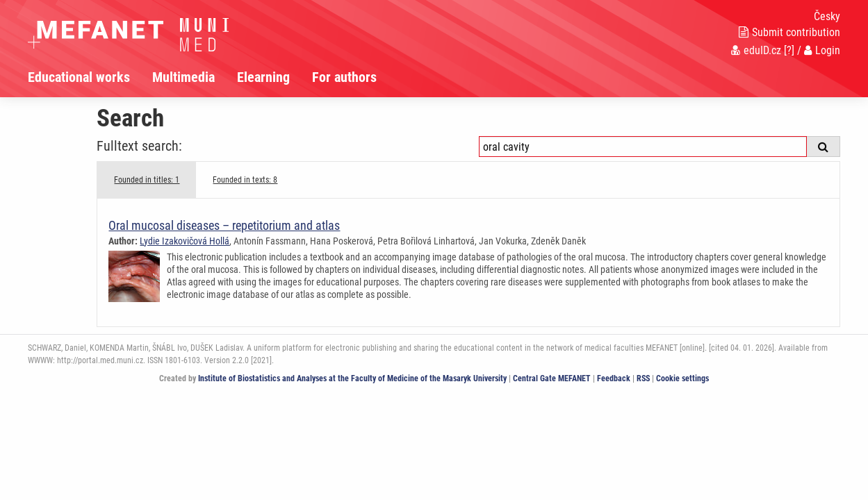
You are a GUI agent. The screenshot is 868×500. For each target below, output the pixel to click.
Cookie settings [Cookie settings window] (682, 378)
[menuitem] (90, 77)
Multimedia (183, 77)
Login (822, 50)
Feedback (614, 378)
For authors (344, 77)
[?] (789, 50)
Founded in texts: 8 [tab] (245, 180)
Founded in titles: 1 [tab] (147, 180)
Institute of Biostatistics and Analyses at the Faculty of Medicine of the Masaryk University (352, 378)
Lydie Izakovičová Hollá (185, 241)
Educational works (79, 77)
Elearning (263, 77)
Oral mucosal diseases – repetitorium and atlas (224, 225)
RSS (643, 378)
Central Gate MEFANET (552, 378)
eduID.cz (756, 50)
